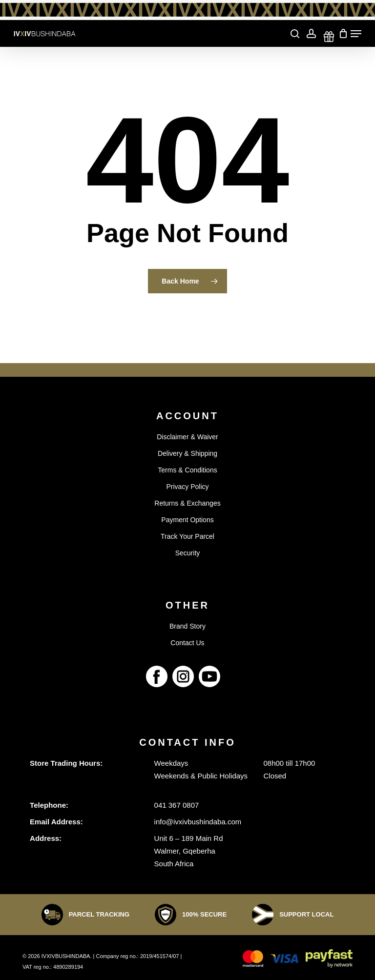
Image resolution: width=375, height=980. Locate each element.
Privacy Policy (187, 487)
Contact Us (187, 643)
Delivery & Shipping (187, 453)
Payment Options (187, 520)
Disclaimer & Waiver (187, 437)
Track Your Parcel (187, 536)
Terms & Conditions (187, 470)
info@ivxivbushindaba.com (198, 822)
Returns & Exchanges (187, 503)
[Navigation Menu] (356, 34)
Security (188, 553)
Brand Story (187, 626)
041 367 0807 (177, 805)
